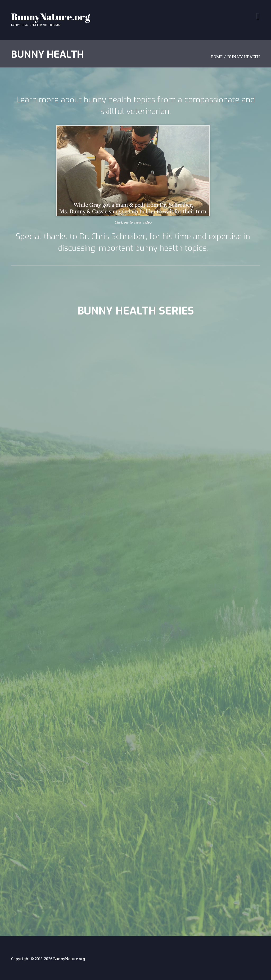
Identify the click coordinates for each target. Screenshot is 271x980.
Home (216, 57)
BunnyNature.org (51, 17)
